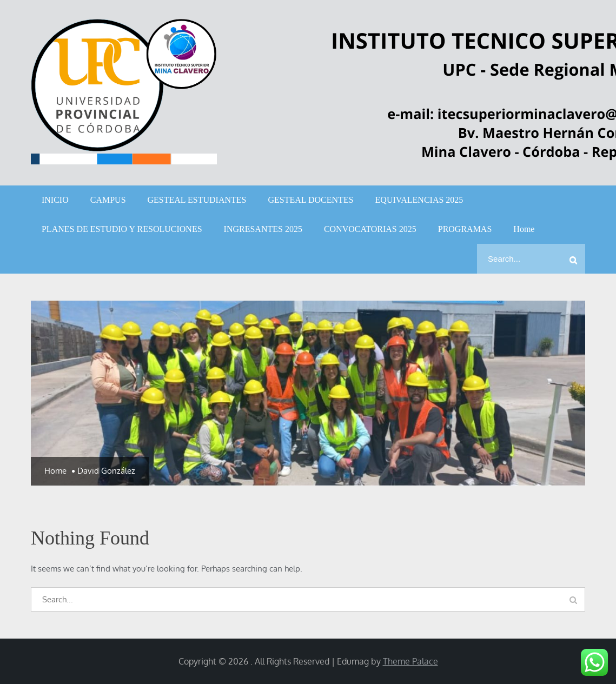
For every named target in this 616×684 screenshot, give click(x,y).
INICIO (55, 200)
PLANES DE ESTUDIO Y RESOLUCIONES (122, 229)
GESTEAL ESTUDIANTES (197, 200)
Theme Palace (410, 661)
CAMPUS (108, 200)
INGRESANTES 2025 (263, 229)
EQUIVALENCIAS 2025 (419, 200)
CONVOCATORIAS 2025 (370, 229)
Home (524, 229)
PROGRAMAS (465, 229)
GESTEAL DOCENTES (310, 200)
